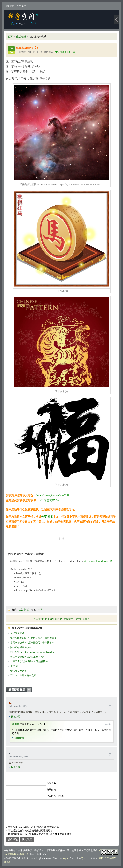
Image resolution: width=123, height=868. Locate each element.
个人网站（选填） (56, 796)
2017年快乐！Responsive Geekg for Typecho (32, 652)
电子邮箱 (51, 790)
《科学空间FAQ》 (49, 501)
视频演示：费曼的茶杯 (75, 619)
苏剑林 (16, 724)
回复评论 (16, 717)
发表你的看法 (21, 690)
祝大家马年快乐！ (27, 48)
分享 (44, 517)
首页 (10, 37)
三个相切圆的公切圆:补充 (49, 619)
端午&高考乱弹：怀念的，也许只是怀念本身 (33, 638)
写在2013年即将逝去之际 (23, 676)
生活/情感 (21, 37)
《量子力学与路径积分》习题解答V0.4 (30, 661)
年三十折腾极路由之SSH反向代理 (28, 657)
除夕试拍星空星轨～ (21, 647)
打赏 (50, 517)
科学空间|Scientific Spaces (24, 19)
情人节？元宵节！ (20, 671)
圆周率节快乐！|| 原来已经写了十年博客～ (32, 643)
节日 (41, 610)
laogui (65, 858)
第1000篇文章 (17, 633)
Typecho (85, 858)
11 (10, 703)
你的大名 (51, 783)
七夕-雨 (14, 666)
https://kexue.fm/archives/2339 (53, 495)
